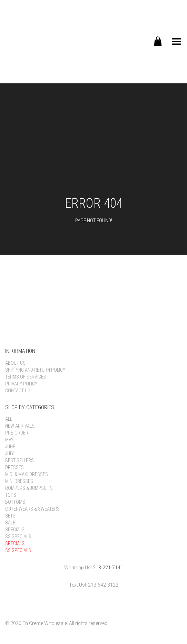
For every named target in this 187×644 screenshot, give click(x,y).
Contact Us (18, 391)
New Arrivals (20, 426)
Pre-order (17, 433)
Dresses (14, 467)
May (9, 440)
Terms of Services (26, 377)
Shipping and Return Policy (35, 370)
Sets (10, 516)
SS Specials (18, 536)
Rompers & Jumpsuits (29, 488)
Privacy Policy (21, 384)
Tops (11, 495)
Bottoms (15, 502)
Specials (15, 530)
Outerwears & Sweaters (32, 509)
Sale (10, 523)
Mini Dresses (19, 481)
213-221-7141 (108, 568)
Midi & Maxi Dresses (27, 474)
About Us (15, 363)
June (10, 447)
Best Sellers (19, 460)
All (9, 419)
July (9, 454)
